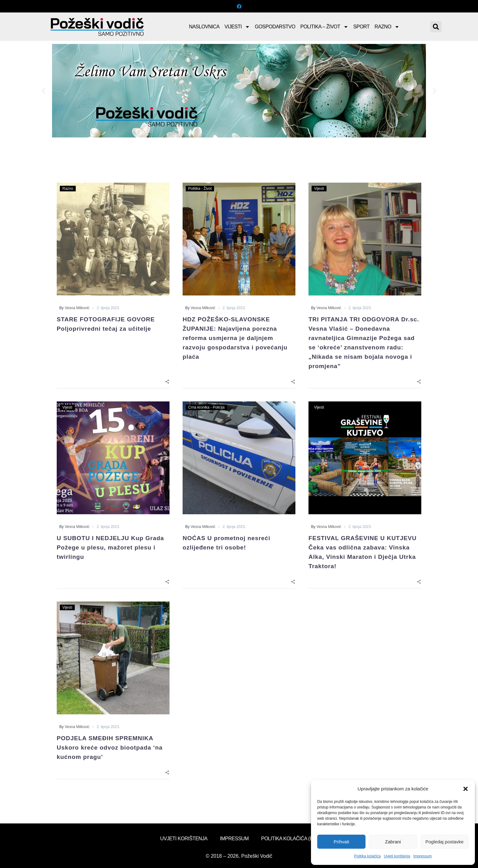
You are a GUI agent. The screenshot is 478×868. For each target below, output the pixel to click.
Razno (387, 27)
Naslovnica (204, 27)
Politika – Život (324, 27)
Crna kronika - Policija (206, 407)
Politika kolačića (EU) (289, 839)
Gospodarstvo (275, 27)
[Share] (167, 381)
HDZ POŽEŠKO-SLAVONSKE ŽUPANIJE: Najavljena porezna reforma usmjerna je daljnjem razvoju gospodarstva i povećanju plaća (235, 338)
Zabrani (393, 842)
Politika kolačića (367, 856)
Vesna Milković (77, 308)
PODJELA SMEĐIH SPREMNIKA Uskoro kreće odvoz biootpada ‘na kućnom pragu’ (110, 748)
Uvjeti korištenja (397, 856)
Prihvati (342, 842)
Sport (361, 27)
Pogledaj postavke (445, 842)
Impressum (422, 856)
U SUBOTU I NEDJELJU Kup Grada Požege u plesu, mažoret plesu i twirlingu (110, 547)
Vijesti (237, 27)
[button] (466, 789)
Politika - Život (200, 189)
